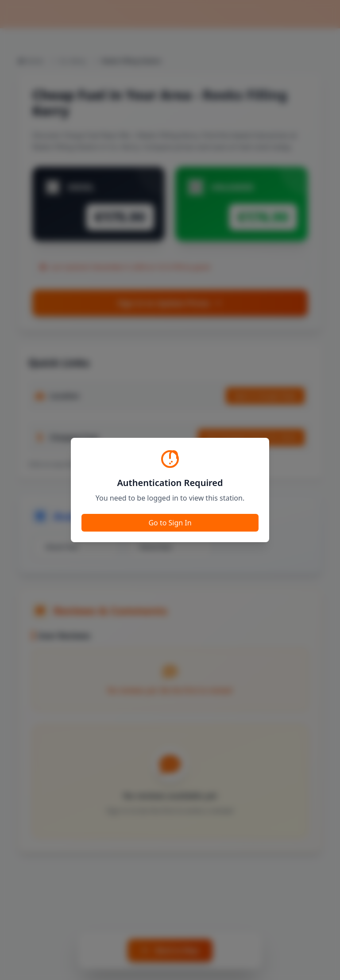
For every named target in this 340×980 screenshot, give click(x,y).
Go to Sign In (170, 523)
